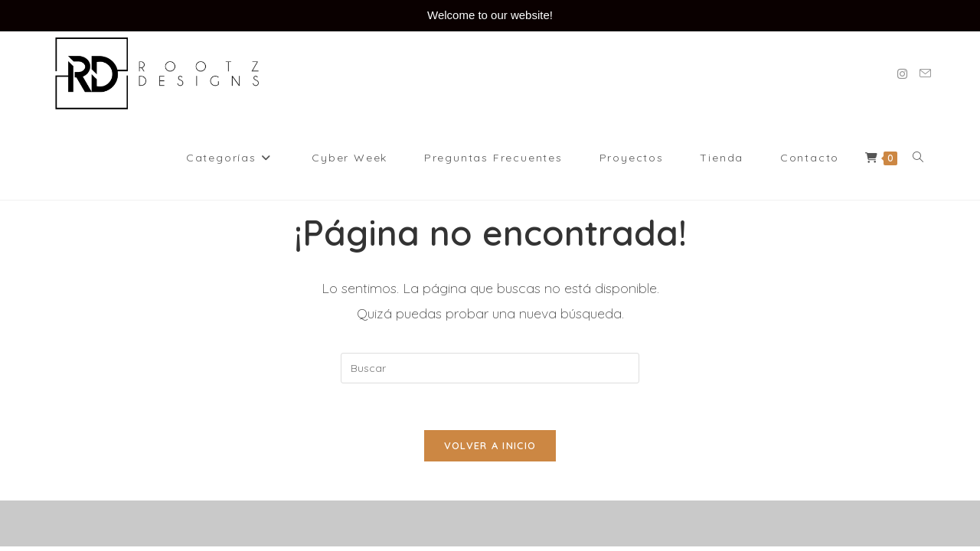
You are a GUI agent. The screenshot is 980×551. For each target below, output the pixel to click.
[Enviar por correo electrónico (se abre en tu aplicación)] (925, 73)
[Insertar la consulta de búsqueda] (490, 368)
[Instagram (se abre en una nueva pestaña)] (902, 74)
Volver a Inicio (490, 445)
